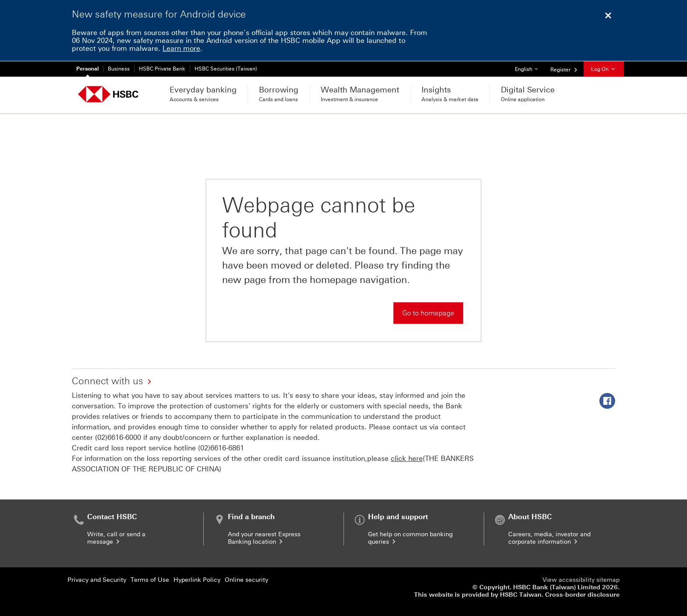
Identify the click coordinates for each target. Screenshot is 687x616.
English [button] (529, 67)
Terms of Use (150, 580)
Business (119, 69)
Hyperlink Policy (197, 580)
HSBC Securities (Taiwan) (226, 69)
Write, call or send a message (116, 538)
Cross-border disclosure (582, 595)
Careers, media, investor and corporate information (549, 538)
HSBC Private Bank (162, 69)
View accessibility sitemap (581, 580)
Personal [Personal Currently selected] (87, 69)
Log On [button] (604, 69)
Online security (246, 580)
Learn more (181, 48)
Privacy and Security (97, 580)
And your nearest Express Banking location (264, 538)
